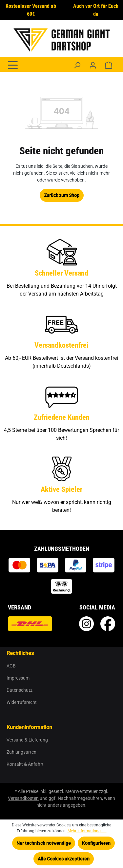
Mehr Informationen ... (87, 831)
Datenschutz (20, 690)
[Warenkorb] (109, 65)
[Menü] (13, 65)
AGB (11, 666)
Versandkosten (23, 798)
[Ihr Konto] (93, 65)
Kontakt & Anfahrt (25, 764)
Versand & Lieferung (27, 740)
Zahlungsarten (21, 752)
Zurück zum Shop (62, 195)
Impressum (18, 678)
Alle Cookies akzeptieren (64, 859)
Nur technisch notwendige (44, 843)
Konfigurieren (96, 843)
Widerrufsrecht (22, 702)
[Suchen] (77, 65)
